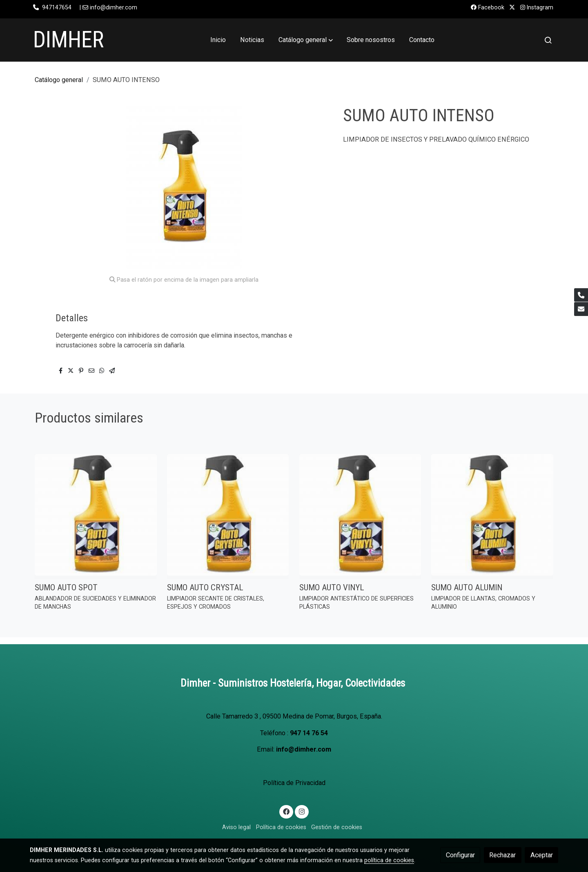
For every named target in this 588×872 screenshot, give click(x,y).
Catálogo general (59, 80)
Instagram (537, 7)
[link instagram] (302, 811)
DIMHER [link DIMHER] (68, 40)
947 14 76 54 (309, 733)
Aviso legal (236, 827)
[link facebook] (286, 811)
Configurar (460, 855)
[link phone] (581, 295)
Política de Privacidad (294, 783)
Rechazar (502, 855)
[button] (306, 40)
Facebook (488, 7)
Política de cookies (281, 827)
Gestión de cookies (337, 827)
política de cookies (389, 860)
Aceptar (542, 855)
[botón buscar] (548, 40)
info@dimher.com (304, 749)
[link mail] (581, 309)
